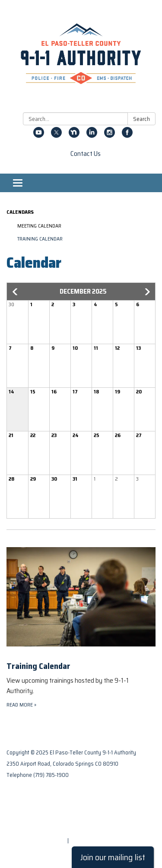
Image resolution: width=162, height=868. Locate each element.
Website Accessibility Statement (49, 829)
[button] (16, 292)
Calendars (20, 212)
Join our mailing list (113, 857)
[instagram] (110, 135)
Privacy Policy (24, 807)
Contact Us (86, 154)
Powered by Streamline (36, 841)
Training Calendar (40, 239)
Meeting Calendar (39, 226)
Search (141, 119)
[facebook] (127, 135)
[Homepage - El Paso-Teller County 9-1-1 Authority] (81, 58)
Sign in (79, 841)
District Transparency (35, 818)
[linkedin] (92, 135)
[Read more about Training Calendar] (81, 619)
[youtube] (39, 135)
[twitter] (56, 135)
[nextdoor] (74, 135)
